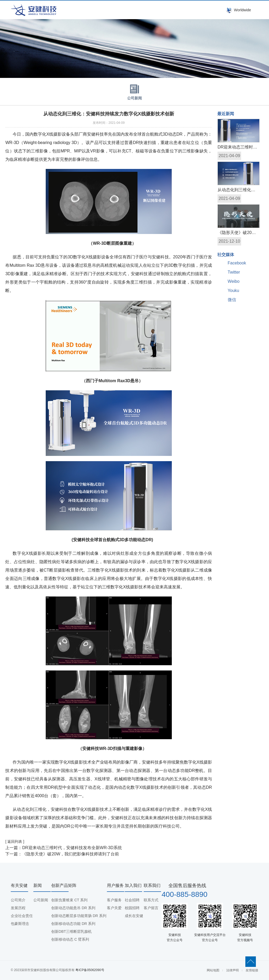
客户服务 (114, 900)
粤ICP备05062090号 (90, 970)
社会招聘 (132, 900)
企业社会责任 (22, 916)
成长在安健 (134, 916)
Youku (234, 291)
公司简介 (18, 900)
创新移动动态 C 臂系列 (70, 939)
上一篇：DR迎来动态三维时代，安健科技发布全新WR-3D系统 (64, 848)
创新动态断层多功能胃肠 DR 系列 (79, 916)
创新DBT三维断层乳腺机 (71, 931)
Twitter (234, 272)
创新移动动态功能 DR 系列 (73, 924)
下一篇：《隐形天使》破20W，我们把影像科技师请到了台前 (62, 854)
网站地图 (213, 970)
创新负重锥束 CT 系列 (69, 900)
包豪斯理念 (20, 924)
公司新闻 (134, 91)
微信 (232, 300)
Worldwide (242, 10)
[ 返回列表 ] (15, 841)
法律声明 (232, 970)
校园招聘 (132, 908)
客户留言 (151, 908)
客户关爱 (114, 908)
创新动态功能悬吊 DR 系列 (73, 908)
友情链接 (252, 970)
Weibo (234, 281)
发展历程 (18, 908)
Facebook (237, 263)
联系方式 (151, 900)
